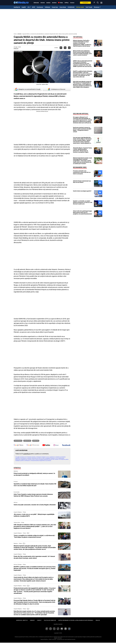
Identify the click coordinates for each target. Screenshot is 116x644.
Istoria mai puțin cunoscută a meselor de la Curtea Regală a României (35, 505)
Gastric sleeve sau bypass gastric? (82, 191)
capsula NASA (27, 441)
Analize (48, 3)
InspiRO (24, 7)
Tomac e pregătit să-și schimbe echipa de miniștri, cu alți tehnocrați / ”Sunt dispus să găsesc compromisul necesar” (34, 536)
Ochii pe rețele (80, 7)
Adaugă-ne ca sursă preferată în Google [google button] (28, 89)
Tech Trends (89, 7)
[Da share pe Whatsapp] (69, 48)
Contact (72, 3)
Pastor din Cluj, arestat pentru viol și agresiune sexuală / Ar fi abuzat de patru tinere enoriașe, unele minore (34, 557)
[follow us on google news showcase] (33, 445)
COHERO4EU (71, 7)
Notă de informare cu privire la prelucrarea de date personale (76, 620)
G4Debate (47, 7)
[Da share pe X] (65, 48)
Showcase (97, 7)
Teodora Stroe (17, 522)
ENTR (34, 7)
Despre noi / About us (22, 620)
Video (61, 3)
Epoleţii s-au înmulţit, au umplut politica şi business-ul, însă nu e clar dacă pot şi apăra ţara (83, 202)
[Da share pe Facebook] (61, 48)
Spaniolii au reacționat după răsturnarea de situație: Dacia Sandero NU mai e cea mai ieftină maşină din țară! (35, 485)
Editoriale (36, 3)
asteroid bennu (18, 441)
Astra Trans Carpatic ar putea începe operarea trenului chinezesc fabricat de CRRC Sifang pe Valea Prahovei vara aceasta (33, 495)
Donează (85, 3)
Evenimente (40, 7)
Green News (63, 7)
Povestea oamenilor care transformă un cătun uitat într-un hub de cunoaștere (82, 172)
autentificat (27, 454)
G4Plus (67, 3)
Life (29, 7)
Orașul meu (55, 7)
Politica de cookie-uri (50, 620)
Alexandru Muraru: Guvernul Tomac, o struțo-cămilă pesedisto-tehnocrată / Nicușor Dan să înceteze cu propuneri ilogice (83, 150)
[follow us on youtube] (46, 445)
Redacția (16, 48)
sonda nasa (36, 441)
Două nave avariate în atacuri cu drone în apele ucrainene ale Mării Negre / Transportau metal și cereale (82, 130)
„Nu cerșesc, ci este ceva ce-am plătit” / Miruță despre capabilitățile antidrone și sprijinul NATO (34, 515)
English (98, 620)
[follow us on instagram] (56, 445)
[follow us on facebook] (66, 445)
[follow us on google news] (18, 445)
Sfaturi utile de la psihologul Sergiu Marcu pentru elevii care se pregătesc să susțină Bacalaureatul (82, 212)
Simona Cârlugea (18, 565)
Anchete (54, 3)
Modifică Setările (58, 624)
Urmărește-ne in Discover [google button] (57, 89)
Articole (43, 3)
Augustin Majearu (18, 512)
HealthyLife (17, 7)
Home (15, 34)
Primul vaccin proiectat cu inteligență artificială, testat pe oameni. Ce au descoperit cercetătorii (34, 474)
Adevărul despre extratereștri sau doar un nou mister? (82, 182)
